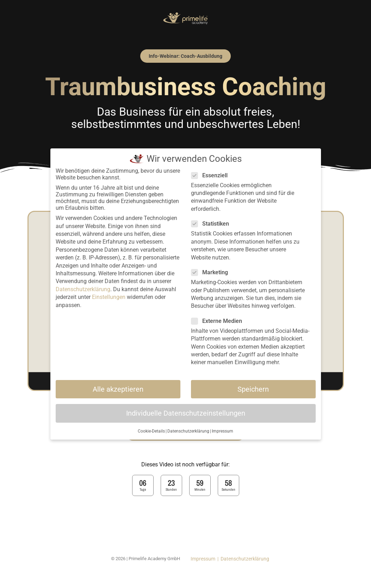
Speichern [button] (253, 389)
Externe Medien (219, 321)
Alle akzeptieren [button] (118, 389)
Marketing (212, 272)
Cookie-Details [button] (151, 431)
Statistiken (212, 224)
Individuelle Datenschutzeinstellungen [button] (186, 413)
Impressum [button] (222, 431)
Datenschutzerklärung (245, 559)
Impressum (203, 559)
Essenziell (212, 175)
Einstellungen (109, 297)
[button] (185, 56)
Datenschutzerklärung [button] (188, 431)
